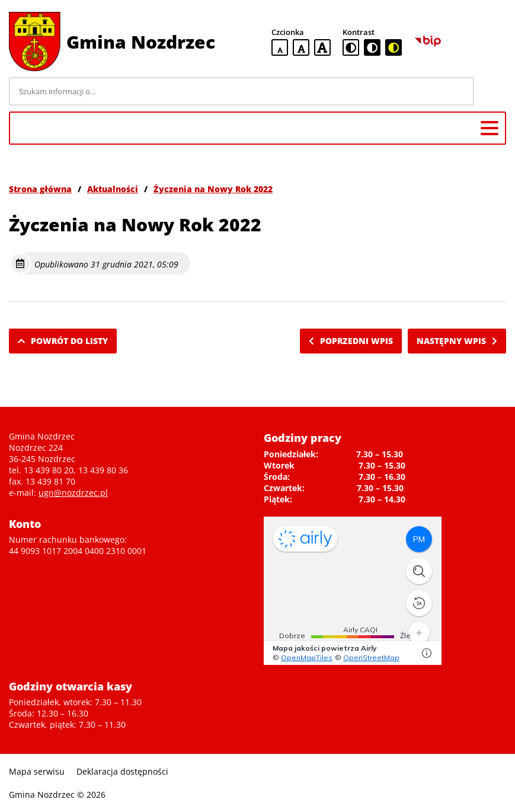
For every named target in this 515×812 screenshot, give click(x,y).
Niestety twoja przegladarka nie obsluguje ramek (353, 591)
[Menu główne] (490, 128)
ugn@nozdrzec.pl (73, 493)
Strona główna (40, 189)
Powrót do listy (63, 341)
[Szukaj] (492, 91)
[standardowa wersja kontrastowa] (351, 47)
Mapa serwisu (37, 771)
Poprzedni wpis (351, 341)
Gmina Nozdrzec (141, 42)
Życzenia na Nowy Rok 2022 (213, 189)
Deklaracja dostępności (122, 771)
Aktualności (113, 189)
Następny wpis (457, 341)
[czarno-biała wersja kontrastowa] (372, 47)
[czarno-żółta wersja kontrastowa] (394, 47)
